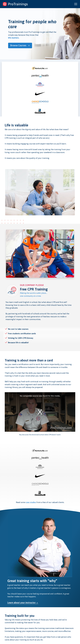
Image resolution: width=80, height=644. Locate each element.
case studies (31, 502)
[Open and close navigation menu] (76, 4)
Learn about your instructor (21, 602)
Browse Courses (20, 45)
